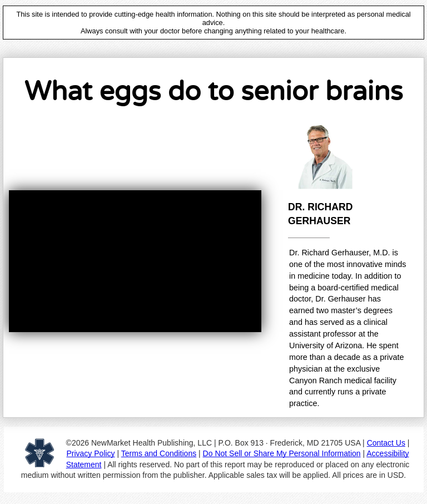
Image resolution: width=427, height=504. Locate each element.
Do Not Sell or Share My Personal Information (282, 453)
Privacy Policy (90, 453)
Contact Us (386, 443)
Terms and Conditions (159, 453)
